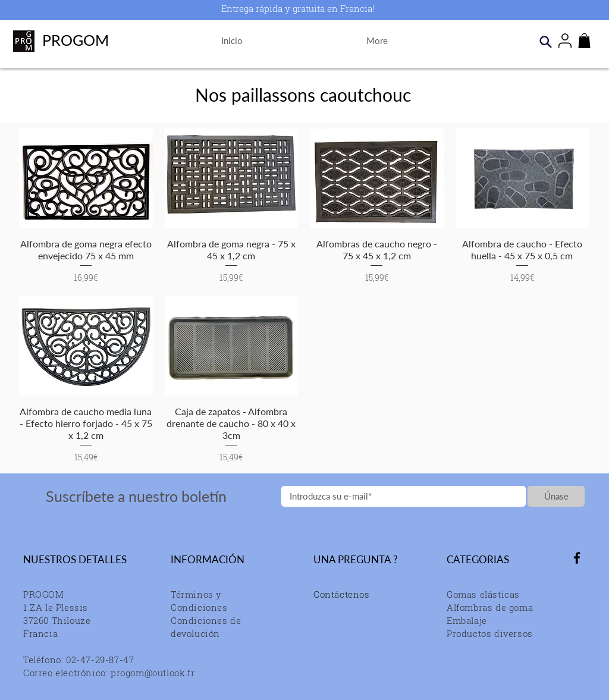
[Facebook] (577, 558)
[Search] (545, 42)
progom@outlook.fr (153, 673)
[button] (584, 41)
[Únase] (556, 496)
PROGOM (76, 40)
